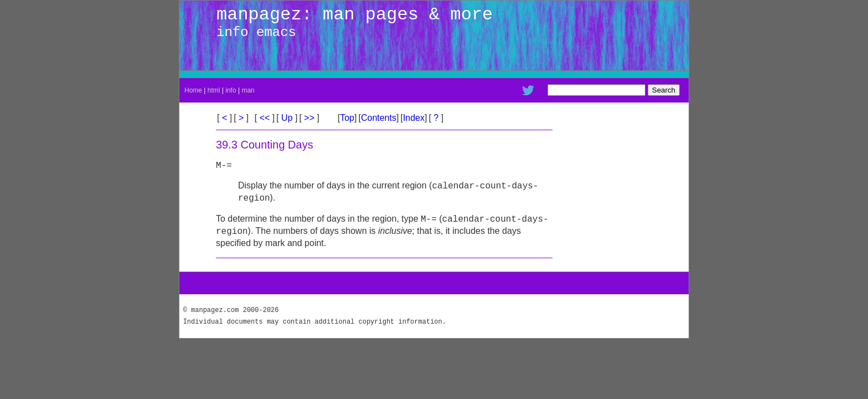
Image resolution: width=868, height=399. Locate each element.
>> (309, 118)
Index (414, 118)
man (248, 90)
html (214, 90)
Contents (379, 118)
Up (287, 118)
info (231, 90)
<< (265, 118)
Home (193, 90)
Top (347, 118)
